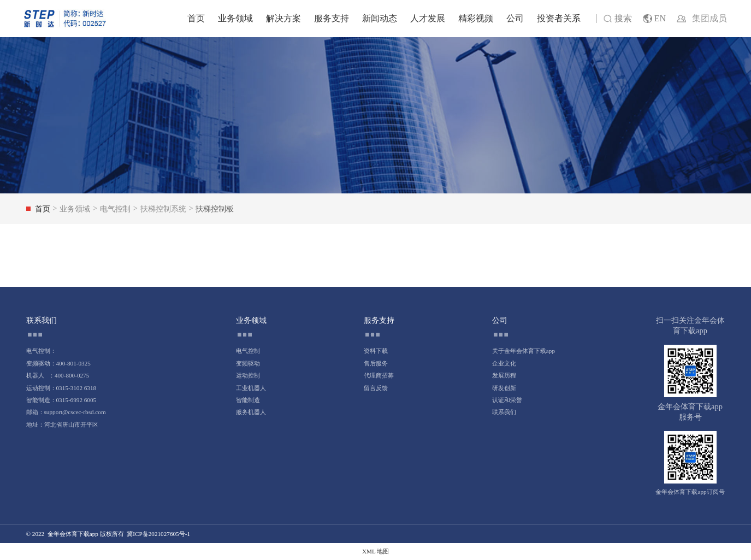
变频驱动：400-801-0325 (58, 363)
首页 (196, 18)
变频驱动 (248, 363)
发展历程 (504, 375)
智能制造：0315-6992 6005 (61, 400)
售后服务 (376, 363)
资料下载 (376, 351)
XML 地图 (375, 551)
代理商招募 (379, 375)
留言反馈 (376, 388)
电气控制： (41, 351)
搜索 (617, 19)
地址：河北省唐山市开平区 (62, 425)
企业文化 (504, 363)
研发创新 (504, 388)
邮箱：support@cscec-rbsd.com (66, 412)
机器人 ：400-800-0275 (58, 375)
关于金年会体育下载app (524, 351)
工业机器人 (251, 388)
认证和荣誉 (507, 400)
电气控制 (248, 351)
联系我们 (504, 412)
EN (654, 19)
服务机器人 (251, 412)
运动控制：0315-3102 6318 (61, 388)
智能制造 (248, 400)
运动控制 (248, 375)
